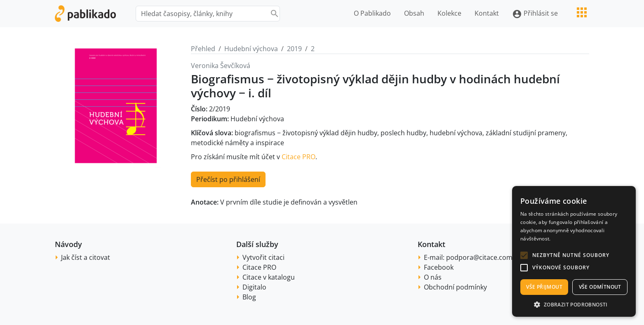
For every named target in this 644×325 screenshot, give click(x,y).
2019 (294, 49)
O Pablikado (372, 13)
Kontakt (487, 13)
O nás (433, 277)
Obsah (414, 13)
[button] (524, 255)
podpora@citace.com (479, 257)
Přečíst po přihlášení (228, 179)
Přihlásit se (535, 14)
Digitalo (254, 287)
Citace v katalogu (269, 277)
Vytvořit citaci (263, 257)
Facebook (439, 267)
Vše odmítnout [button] (600, 287)
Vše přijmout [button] (544, 287)
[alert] (574, 251)
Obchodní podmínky (455, 287)
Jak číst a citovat (86, 257)
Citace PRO (298, 157)
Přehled (203, 49)
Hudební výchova (251, 49)
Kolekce (449, 13)
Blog (249, 297)
